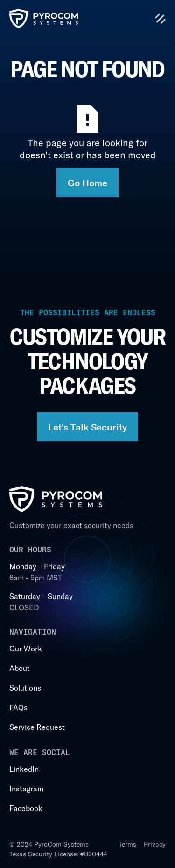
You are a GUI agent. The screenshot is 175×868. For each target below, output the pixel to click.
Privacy (155, 844)
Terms (127, 844)
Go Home (87, 183)
